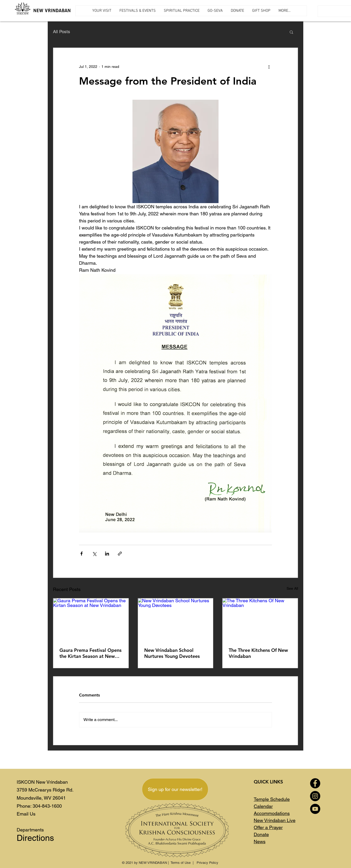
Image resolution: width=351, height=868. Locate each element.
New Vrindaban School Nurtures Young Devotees (172, 653)
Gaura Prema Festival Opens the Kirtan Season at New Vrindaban (90, 653)
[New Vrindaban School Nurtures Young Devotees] (176, 619)
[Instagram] (315, 796)
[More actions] (269, 67)
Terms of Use (181, 863)
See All (292, 588)
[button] (291, 32)
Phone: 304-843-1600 (39, 806)
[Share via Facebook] (81, 554)
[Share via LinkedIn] (107, 554)
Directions (35, 838)
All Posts (62, 32)
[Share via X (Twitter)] (94, 554)
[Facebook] (315, 783)
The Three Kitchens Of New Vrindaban (258, 653)
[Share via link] (120, 554)
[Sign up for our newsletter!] (175, 789)
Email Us (26, 814)
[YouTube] (315, 809)
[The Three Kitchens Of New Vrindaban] (260, 619)
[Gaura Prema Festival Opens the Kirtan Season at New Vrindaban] (91, 619)
